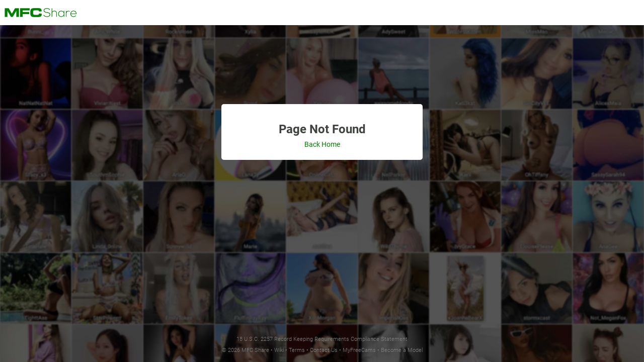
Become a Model (402, 350)
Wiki (279, 350)
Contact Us (324, 350)
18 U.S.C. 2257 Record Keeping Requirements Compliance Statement (322, 339)
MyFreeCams (359, 350)
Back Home (322, 144)
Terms (297, 350)
